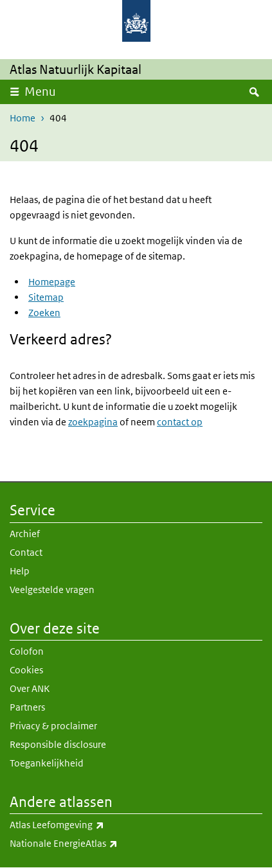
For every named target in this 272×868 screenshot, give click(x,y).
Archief (25, 534)
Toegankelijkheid (47, 763)
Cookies (26, 670)
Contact (26, 552)
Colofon (27, 651)
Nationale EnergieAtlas (136, 844)
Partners (27, 707)
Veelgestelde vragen (52, 589)
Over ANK (30, 688)
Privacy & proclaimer (53, 726)
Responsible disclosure (58, 744)
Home (23, 118)
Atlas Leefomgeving (136, 825)
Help (20, 571)
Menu (40, 92)
